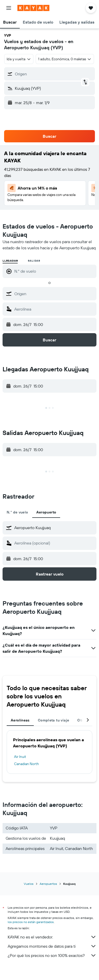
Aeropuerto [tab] (46, 512)
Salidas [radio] (34, 261)
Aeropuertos (48, 884)
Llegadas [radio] (10, 261)
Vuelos (29, 884)
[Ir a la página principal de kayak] (33, 8)
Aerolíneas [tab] (20, 720)
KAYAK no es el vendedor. (52, 937)
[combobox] (19, 59)
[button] (9, 8)
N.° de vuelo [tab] (17, 512)
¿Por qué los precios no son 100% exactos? (52, 955)
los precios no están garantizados (31, 922)
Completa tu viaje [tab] (53, 720)
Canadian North (26, 764)
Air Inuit (20, 757)
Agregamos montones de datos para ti (52, 946)
